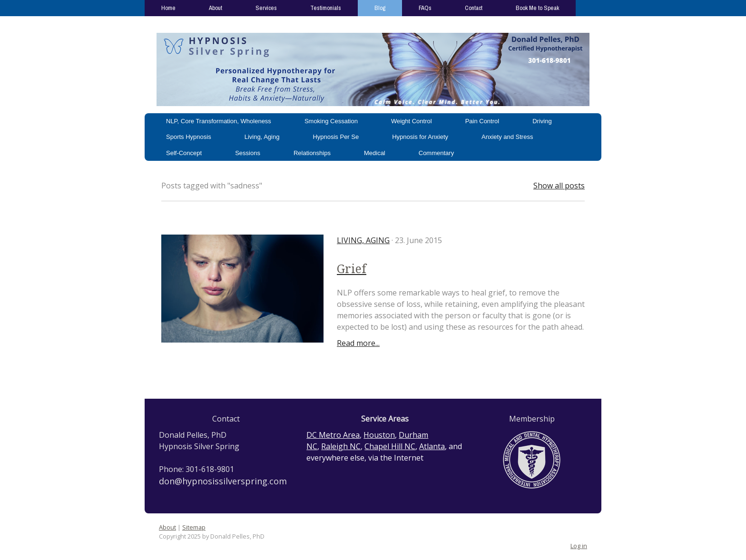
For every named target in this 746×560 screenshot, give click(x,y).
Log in (579, 546)
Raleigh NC (341, 446)
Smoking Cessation (331, 121)
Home (168, 8)
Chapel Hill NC (390, 446)
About (216, 8)
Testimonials (326, 8)
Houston (379, 435)
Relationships (312, 153)
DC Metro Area (333, 435)
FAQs (425, 8)
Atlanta (432, 446)
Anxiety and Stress (507, 137)
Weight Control (412, 121)
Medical (375, 153)
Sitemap (194, 527)
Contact (474, 8)
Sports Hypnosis (189, 137)
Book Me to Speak (537, 8)
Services (266, 8)
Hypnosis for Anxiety (420, 137)
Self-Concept (184, 153)
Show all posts (559, 186)
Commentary (436, 153)
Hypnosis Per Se (336, 137)
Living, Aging (262, 137)
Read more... (358, 343)
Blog (380, 8)
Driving (542, 121)
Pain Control (482, 121)
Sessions (248, 153)
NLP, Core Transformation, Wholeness (219, 121)
